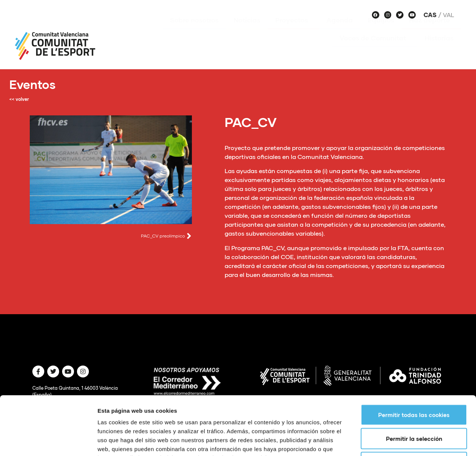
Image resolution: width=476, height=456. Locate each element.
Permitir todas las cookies (414, 360)
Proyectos (293, 31)
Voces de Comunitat (375, 49)
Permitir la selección (414, 383)
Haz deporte (431, 31)
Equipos (381, 31)
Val (448, 15)
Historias (439, 49)
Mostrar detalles (400, 441)
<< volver (19, 99)
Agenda (340, 31)
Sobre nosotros (194, 31)
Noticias (247, 31)
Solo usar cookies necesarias (414, 407)
